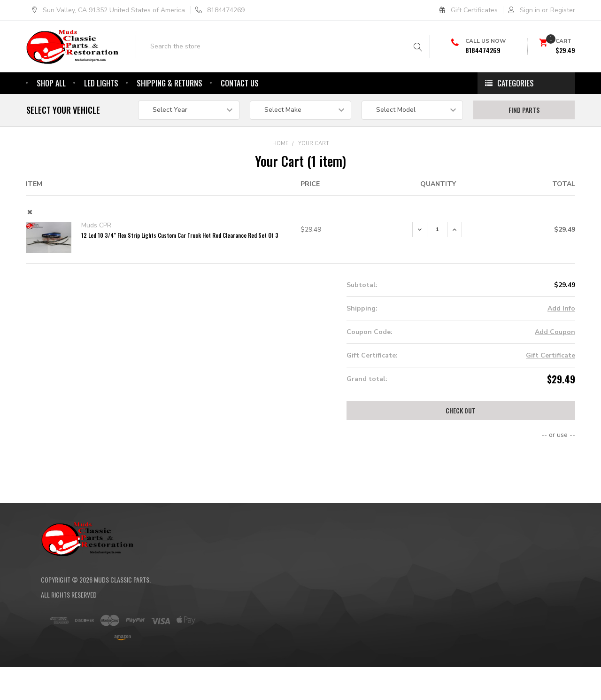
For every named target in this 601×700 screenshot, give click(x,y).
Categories (516, 109)
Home (281, 169)
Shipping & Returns (170, 109)
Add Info (561, 334)
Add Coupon (555, 357)
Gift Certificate (551, 381)
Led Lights (101, 109)
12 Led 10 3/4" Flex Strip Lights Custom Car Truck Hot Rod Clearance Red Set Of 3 (180, 261)
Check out (461, 436)
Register (563, 10)
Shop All (51, 109)
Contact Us (240, 109)
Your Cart (314, 169)
